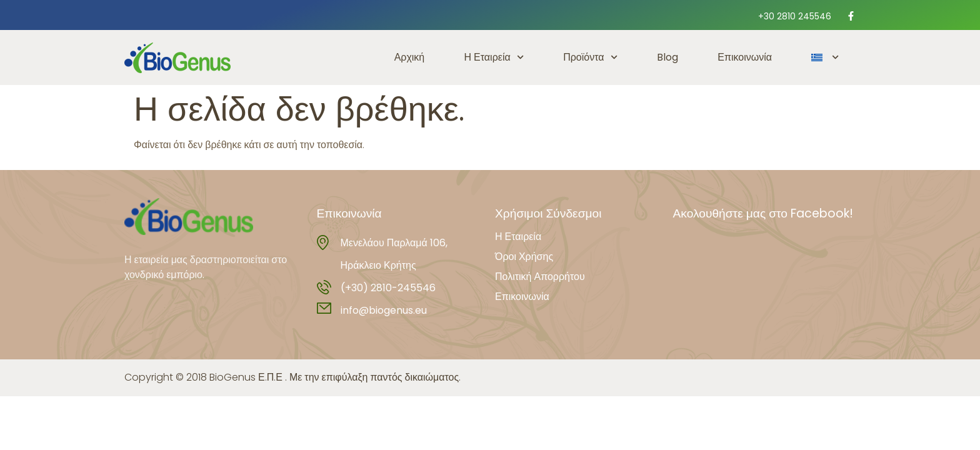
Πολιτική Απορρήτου (540, 277)
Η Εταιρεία (494, 57)
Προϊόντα (590, 57)
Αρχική (410, 57)
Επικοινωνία (745, 57)
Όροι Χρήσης (524, 257)
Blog (667, 57)
